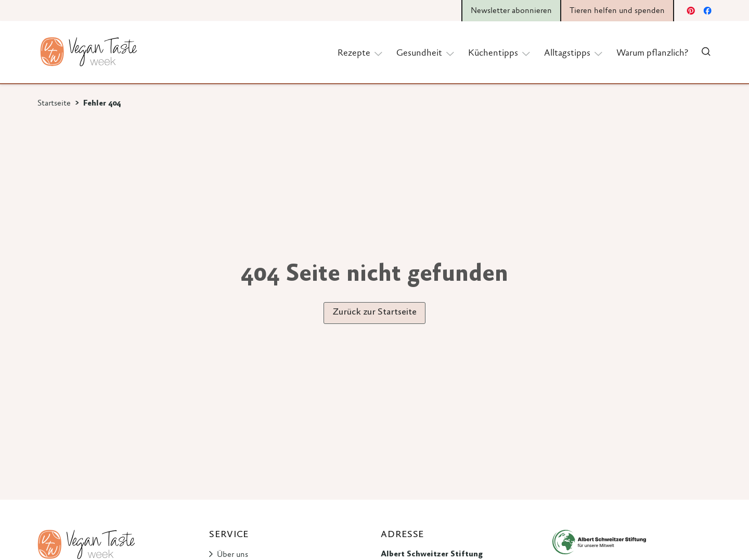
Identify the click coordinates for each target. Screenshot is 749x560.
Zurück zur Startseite (374, 312)
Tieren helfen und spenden (617, 11)
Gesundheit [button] (426, 53)
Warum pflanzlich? (652, 54)
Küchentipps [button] (500, 53)
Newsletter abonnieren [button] (511, 11)
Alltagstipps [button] (574, 53)
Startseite (54, 103)
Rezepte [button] (361, 53)
